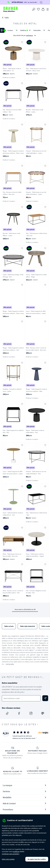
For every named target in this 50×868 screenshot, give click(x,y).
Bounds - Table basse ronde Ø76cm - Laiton (35, 111)
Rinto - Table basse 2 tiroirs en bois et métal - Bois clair (12, 555)
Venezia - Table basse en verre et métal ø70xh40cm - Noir (36, 473)
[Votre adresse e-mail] (21, 698)
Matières (26, 30)
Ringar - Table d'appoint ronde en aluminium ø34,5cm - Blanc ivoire (13, 152)
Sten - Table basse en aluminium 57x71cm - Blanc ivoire (36, 70)
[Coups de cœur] (38, 9)
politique (16, 851)
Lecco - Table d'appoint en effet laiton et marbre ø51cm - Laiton (13, 473)
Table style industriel (27, 626)
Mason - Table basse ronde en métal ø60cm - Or (12, 70)
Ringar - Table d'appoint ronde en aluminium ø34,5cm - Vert (13, 349)
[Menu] (48, 9)
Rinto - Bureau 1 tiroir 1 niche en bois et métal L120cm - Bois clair (36, 349)
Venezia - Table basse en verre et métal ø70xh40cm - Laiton (36, 193)
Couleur (13, 30)
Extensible (40, 30)
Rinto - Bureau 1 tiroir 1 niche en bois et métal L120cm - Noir (13, 592)
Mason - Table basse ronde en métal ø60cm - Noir (35, 431)
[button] (25, 33)
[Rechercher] (34, 9)
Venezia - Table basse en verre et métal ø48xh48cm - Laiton (36, 152)
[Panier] (43, 9)
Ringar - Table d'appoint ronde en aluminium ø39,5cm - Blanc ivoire (13, 312)
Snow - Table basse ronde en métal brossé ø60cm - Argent (35, 555)
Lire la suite (10, 664)
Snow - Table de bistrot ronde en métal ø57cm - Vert (13, 514)
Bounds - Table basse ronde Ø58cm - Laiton (11, 234)
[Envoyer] (45, 698)
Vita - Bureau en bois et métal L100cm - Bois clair (12, 193)
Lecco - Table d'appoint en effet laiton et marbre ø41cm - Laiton (36, 312)
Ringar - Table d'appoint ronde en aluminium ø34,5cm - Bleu (36, 390)
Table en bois (9, 626)
